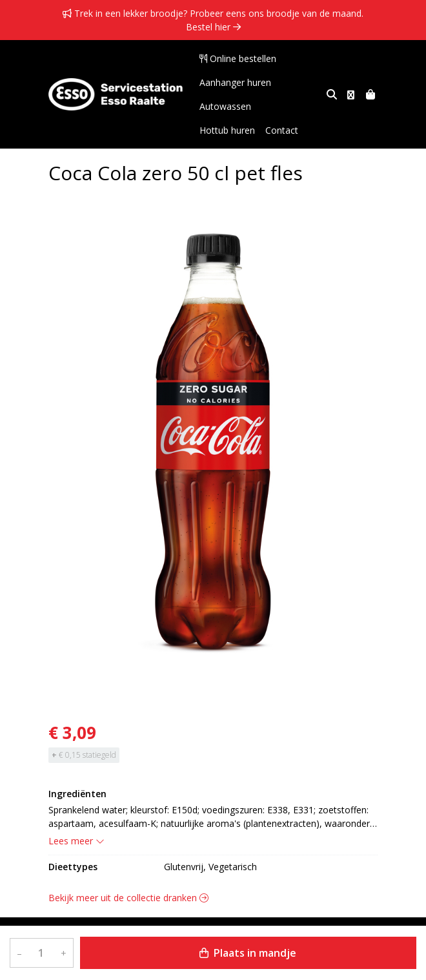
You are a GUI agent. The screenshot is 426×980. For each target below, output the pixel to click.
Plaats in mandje (248, 953)
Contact (216, 130)
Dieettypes (73, 867)
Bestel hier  (213, 27)
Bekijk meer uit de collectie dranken (128, 898)
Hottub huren (289, 106)
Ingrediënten (77, 794)
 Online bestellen (238, 58)
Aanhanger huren (235, 82)
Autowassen (225, 106)
